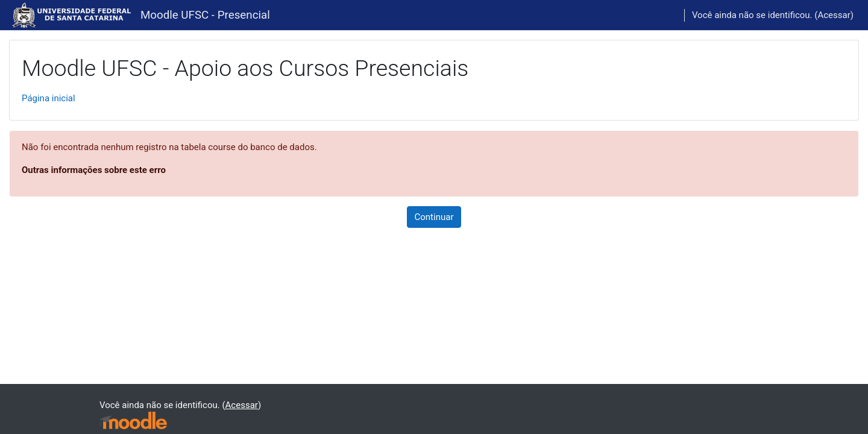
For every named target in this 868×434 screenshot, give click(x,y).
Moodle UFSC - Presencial (205, 15)
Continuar (434, 217)
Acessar (834, 15)
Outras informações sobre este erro (94, 170)
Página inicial (49, 98)
